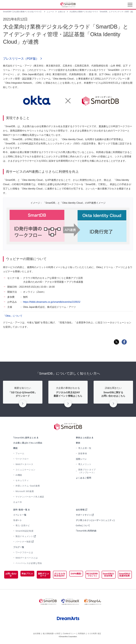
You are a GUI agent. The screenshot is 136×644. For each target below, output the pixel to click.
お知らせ (62, 12)
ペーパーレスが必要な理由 (29, 563)
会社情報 (80, 510)
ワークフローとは (24, 552)
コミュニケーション (25, 470)
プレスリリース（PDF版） (21, 59)
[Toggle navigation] (130, 5)
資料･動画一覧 (20, 510)
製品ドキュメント (24, 536)
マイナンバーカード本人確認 (30, 497)
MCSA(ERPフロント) (92, 575)
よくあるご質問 (84, 478)
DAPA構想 (76, 574)
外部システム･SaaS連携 (28, 486)
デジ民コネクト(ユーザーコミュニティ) (95, 520)
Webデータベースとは (27, 558)
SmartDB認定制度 (25, 531)
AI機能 (19, 475)
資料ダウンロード (43, 575)
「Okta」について (13, 316)
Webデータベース (24, 464)
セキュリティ (22, 481)
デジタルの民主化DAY (59, 575)
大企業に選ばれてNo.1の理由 (28, 443)
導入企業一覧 (85, 448)
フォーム (20, 453)
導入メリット (85, 464)
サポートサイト (84, 515)
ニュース (50, 12)
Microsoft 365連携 (25, 491)
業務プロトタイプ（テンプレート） (87, 471)
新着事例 (83, 454)
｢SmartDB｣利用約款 (86, 531)
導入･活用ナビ (23, 526)
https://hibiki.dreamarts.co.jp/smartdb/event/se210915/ (52, 302)
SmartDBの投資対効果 (125, 575)
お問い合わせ (11, 575)
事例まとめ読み (84, 438)
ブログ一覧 (19, 547)
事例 (78, 443)
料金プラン (27, 574)
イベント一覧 (20, 515)
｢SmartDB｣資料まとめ (25, 438)
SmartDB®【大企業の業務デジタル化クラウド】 (23, 12)
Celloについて (83, 526)
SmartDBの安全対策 (108, 575)
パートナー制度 (23, 542)
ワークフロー (22, 459)
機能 (15, 448)
